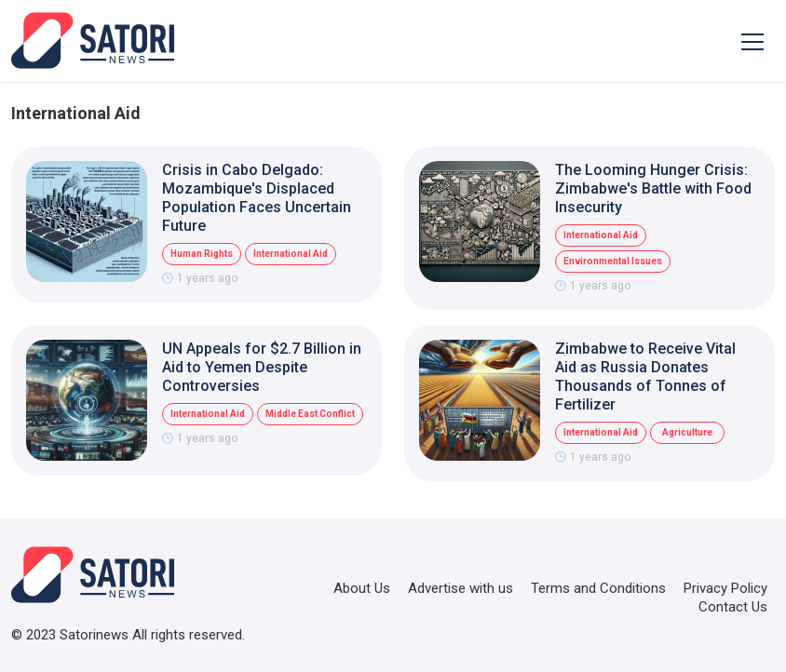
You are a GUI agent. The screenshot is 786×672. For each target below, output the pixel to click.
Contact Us (733, 607)
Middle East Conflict (310, 414)
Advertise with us (461, 588)
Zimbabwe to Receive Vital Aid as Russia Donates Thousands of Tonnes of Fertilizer (645, 376)
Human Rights (202, 254)
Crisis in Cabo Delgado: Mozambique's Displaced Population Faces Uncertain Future (257, 198)
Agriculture (687, 432)
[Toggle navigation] (752, 41)
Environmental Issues (613, 261)
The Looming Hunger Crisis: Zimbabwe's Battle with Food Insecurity (653, 188)
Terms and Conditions (598, 588)
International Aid (291, 254)
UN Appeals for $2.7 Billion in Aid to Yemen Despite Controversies (262, 367)
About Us (362, 588)
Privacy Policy (725, 588)
